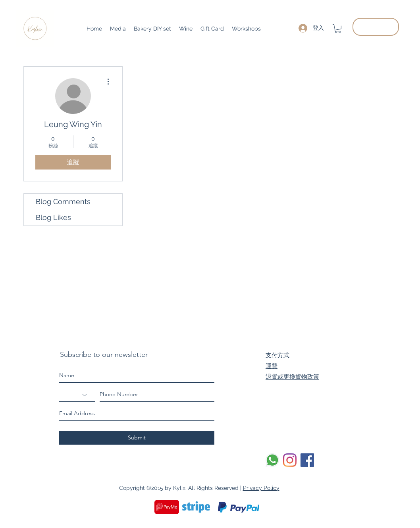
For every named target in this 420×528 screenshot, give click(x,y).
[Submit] (137, 438)
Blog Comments (63, 201)
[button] (338, 29)
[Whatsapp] (272, 460)
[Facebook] (307, 460)
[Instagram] (290, 460)
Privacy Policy (261, 488)
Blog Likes (53, 217)
